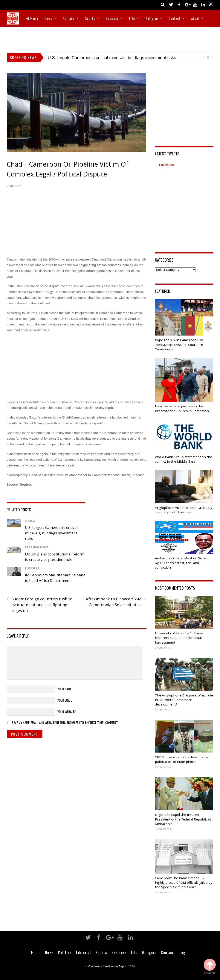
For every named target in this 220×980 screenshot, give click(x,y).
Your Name (64, 689)
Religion (152, 18)
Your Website (66, 712)
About (195, 18)
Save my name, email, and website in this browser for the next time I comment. (65, 722)
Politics (69, 18)
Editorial (84, 952)
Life (132, 18)
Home (32, 18)
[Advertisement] (110, 39)
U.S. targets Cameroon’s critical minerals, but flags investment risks (112, 58)
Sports (90, 18)
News (48, 18)
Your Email (65, 700)
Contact (175, 18)
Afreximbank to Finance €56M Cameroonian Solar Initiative (116, 602)
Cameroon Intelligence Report (108, 966)
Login (184, 952)
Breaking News (37, 547)
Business (112, 18)
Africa (30, 521)
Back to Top (210, 966)
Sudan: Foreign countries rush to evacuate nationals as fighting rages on (40, 604)
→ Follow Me (164, 165)
